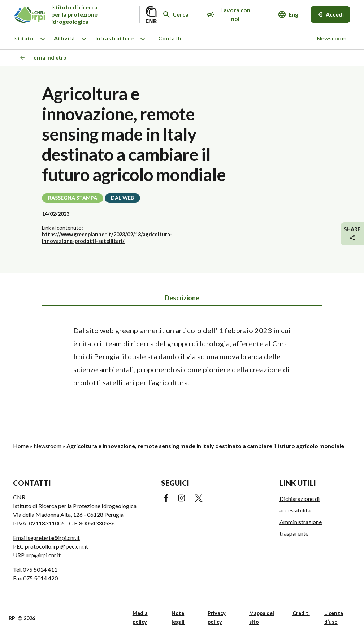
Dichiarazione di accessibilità (300, 504)
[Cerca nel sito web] (176, 14)
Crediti (301, 613)
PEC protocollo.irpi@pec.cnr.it (51, 546)
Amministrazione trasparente (301, 527)
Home (21, 446)
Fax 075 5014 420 (35, 578)
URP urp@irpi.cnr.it (37, 555)
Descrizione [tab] (182, 298)
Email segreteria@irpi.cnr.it (46, 538)
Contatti (170, 38)
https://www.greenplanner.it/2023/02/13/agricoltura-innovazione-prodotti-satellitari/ (107, 238)
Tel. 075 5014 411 (35, 569)
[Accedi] (330, 14)
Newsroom (332, 38)
